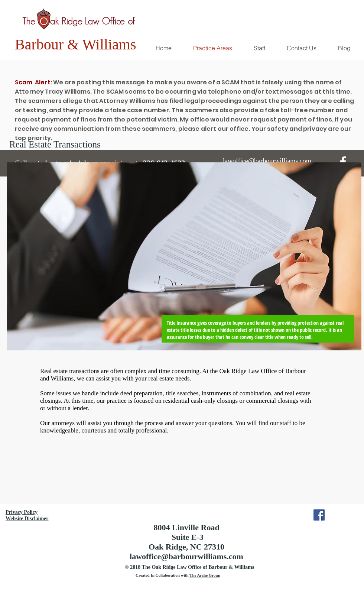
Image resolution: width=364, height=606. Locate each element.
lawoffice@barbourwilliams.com (186, 556)
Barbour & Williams (76, 44)
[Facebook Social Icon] (319, 515)
